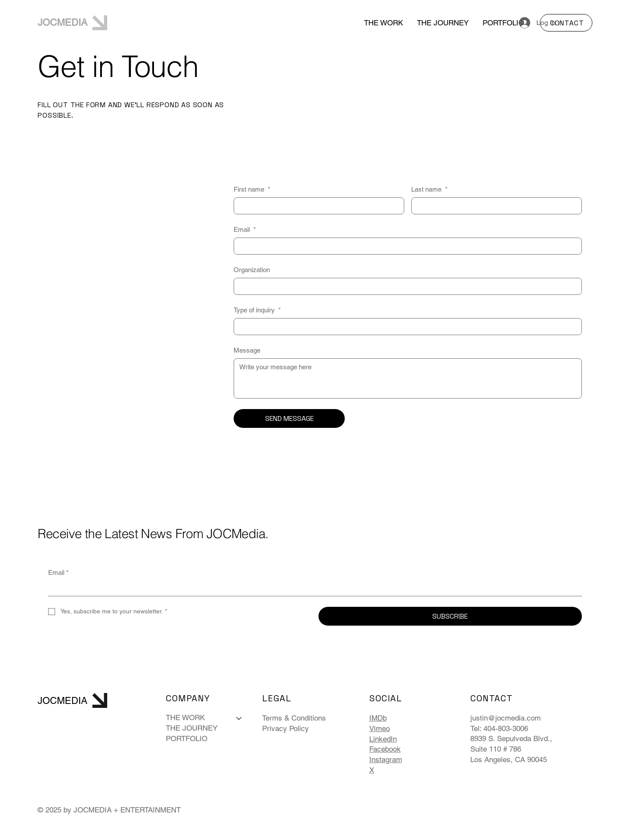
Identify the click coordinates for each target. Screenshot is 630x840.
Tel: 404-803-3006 (499, 728)
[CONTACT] (566, 23)
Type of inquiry (257, 310)
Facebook (385, 749)
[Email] (405, 246)
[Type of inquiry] (405, 327)
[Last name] (494, 206)
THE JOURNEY (192, 728)
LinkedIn (383, 739)
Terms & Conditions (294, 718)
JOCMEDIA (63, 23)
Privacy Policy (285, 728)
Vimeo (380, 728)
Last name (429, 189)
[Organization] (405, 286)
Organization (252, 270)
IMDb (378, 718)
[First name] (316, 206)
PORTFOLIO (187, 738)
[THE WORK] (239, 718)
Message (247, 350)
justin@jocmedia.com (506, 718)
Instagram (386, 759)
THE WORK (185, 717)
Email (245, 229)
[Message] (408, 378)
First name (252, 189)
